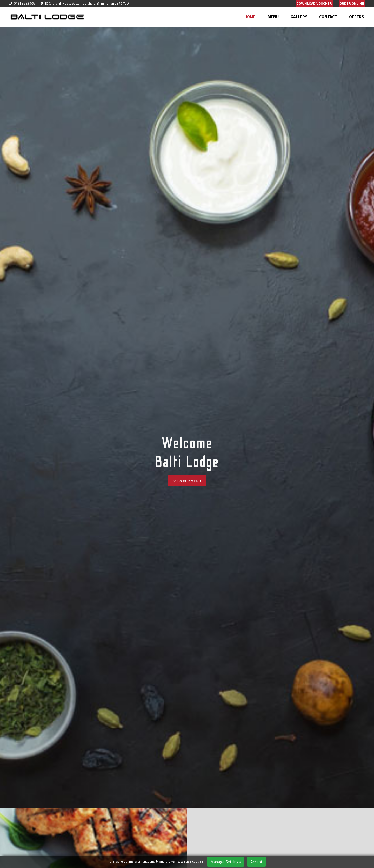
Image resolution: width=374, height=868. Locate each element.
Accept (256, 862)
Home (250, 17)
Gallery (299, 17)
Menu (273, 17)
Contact (328, 17)
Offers (356, 17)
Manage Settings (226, 862)
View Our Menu (187, 483)
